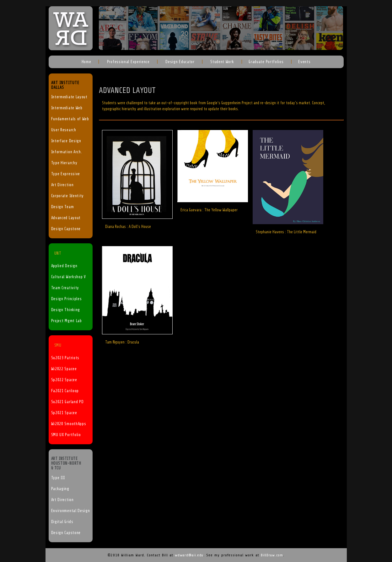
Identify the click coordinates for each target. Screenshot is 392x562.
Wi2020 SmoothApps (69, 424)
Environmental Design (71, 511)
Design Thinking (66, 310)
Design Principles (67, 299)
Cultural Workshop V (69, 277)
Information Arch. (67, 152)
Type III (58, 478)
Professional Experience (128, 62)
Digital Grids (62, 522)
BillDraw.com (272, 555)
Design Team (63, 207)
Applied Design (64, 266)
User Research (64, 130)
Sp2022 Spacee (64, 380)
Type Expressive (66, 174)
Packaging (60, 489)
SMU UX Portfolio (66, 435)
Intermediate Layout (69, 97)
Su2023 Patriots (65, 358)
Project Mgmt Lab (67, 321)
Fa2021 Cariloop (65, 391)
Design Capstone (66, 229)
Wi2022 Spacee (64, 369)
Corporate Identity (68, 196)
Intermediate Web (67, 108)
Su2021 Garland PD (67, 402)
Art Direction (62, 185)
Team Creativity (65, 288)
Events (304, 62)
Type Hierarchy (64, 163)
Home (86, 62)
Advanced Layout (66, 218)
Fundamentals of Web (70, 119)
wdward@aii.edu (189, 555)
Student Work (221, 62)
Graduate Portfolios (266, 62)
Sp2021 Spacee (64, 413)
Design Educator (180, 62)
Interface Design (66, 141)
